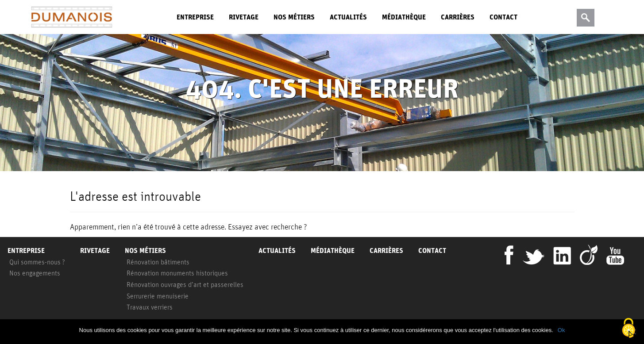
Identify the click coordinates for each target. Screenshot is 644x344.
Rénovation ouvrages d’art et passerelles (185, 284)
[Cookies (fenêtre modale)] (629, 329)
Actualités (348, 17)
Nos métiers (294, 17)
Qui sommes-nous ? (37, 262)
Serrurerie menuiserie (158, 296)
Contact (503, 17)
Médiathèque (404, 17)
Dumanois (72, 17)
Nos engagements (35, 273)
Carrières (458, 17)
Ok (561, 330)
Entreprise (195, 17)
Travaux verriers (150, 307)
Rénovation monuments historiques (177, 273)
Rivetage (244, 17)
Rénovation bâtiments (158, 262)
